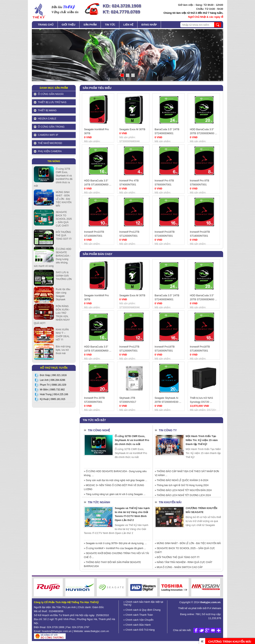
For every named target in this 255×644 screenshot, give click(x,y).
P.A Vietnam (214, 608)
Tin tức (110, 25)
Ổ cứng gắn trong (51, 127)
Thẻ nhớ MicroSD (50, 143)
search (218, 25)
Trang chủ (46, 25)
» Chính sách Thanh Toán (138, 615)
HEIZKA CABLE (47, 119)
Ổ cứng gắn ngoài (51, 94)
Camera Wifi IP (48, 135)
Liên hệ (128, 25)
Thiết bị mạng (47, 110)
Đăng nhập (149, 25)
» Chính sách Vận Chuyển (138, 620)
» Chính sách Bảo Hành (137, 625)
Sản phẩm (90, 25)
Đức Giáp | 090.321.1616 (53, 375)
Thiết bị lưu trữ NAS (52, 102)
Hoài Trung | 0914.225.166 (54, 394)
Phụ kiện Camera (50, 151)
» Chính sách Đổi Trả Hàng (139, 630)
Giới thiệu (69, 25)
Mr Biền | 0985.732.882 (52, 390)
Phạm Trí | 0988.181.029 (53, 385)
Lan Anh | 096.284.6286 (52, 380)
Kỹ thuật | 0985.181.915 (53, 399)
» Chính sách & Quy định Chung (142, 610)
